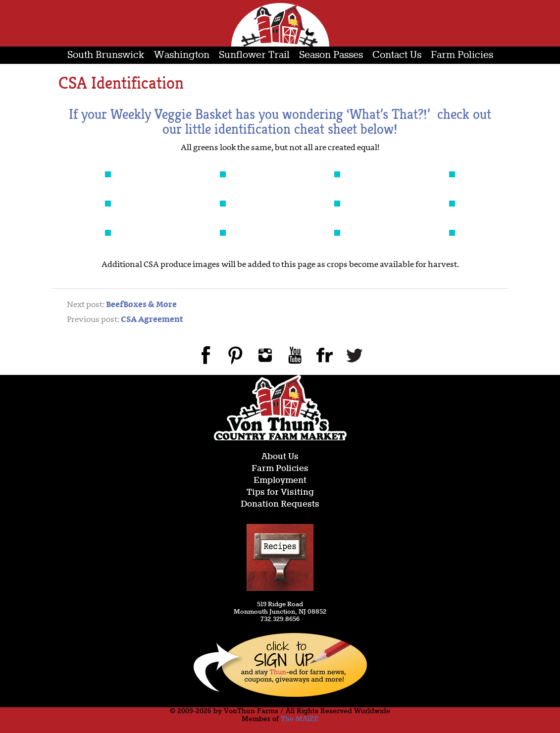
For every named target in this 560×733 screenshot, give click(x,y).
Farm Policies (462, 55)
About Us (280, 457)
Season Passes (331, 55)
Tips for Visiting (280, 493)
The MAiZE (300, 719)
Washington (182, 55)
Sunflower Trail (254, 55)
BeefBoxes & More (141, 305)
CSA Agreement (152, 320)
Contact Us (397, 55)
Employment (280, 481)
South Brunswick (106, 55)
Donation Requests (280, 504)
